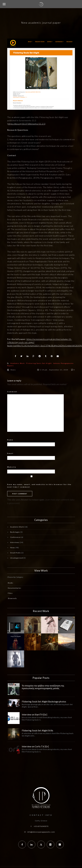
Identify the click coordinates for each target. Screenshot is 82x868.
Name (11, 440)
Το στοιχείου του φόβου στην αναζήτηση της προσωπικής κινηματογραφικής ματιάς (43, 687)
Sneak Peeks (16, 553)
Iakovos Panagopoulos (63, 363)
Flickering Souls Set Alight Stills (37, 730)
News (13, 370)
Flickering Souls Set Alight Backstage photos (44, 702)
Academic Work (18, 363)
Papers (10, 366)
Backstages (15, 532)
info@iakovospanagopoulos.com (41, 832)
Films (10, 593)
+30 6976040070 (41, 826)
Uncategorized (17, 558)
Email (11, 453)
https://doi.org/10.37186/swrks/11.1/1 (26, 124)
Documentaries (15, 588)
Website (12, 467)
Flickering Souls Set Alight (39, 363)
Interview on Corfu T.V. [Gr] (35, 746)
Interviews (15, 542)
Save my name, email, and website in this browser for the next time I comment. (39, 486)
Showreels (12, 598)
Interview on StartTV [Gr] (35, 715)
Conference (15, 537)
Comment (13, 392)
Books (11, 583)
